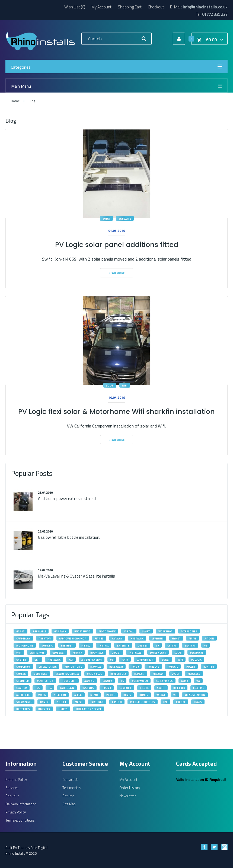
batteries (23, 709)
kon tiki (209, 667)
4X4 (71, 660)
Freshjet (67, 646)
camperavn (23, 667)
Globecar (58, 653)
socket (62, 702)
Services (12, 788)
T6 (122, 681)
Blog (32, 101)
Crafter (22, 688)
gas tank (60, 631)
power (191, 667)
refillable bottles (143, 702)
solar (106, 219)
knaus (198, 702)
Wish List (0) (75, 7)
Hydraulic (137, 639)
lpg (165, 702)
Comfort (125, 688)
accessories (189, 631)
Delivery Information (21, 804)
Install (104, 646)
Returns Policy (16, 780)
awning (89, 681)
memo (94, 695)
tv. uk (135, 667)
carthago (97, 702)
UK (157, 646)
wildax (161, 695)
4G (205, 646)
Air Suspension (92, 660)
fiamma (77, 653)
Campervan (37, 653)
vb (175, 695)
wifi (125, 386)
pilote (111, 695)
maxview (96, 667)
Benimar (190, 646)
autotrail (23, 695)
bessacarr (116, 667)
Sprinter (23, 681)
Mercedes (194, 674)
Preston (45, 639)
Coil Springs (165, 681)
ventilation (45, 681)
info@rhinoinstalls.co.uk (205, 7)
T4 (50, 688)
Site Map (69, 804)
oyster (21, 660)
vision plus (95, 674)
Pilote (144, 688)
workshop (165, 631)
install (129, 631)
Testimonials (72, 788)
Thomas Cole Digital (33, 848)
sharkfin (60, 695)
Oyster (143, 646)
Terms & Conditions (20, 820)
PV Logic (196, 660)
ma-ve (79, 702)
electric (199, 688)
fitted (99, 639)
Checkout (156, 7)
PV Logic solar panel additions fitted (117, 245)
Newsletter (128, 796)
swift (146, 631)
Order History (130, 788)
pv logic (173, 667)
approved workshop (73, 639)
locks (178, 653)
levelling (158, 639)
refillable (39, 631)
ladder (116, 653)
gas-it (20, 631)
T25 (38, 688)
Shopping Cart (130, 7)
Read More (117, 273)
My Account (101, 7)
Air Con (209, 639)
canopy (107, 681)
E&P (37, 660)
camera (21, 674)
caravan (117, 639)
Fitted (86, 646)
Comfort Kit (145, 660)
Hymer (176, 639)
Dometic (47, 646)
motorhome (107, 631)
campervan (23, 639)
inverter (44, 709)
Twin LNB (153, 667)
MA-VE (192, 639)
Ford (125, 660)
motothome (73, 667)
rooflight (69, 681)
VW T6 (42, 695)
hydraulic (54, 660)
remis (127, 695)
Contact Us (70, 780)
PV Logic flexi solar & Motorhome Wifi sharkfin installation (116, 412)
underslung (82, 631)
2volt (176, 674)
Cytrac (172, 646)
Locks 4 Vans (158, 653)
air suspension (195, 695)
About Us (12, 796)
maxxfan (158, 674)
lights (63, 709)
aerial (78, 695)
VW (198, 681)
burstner (41, 674)
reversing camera (67, 674)
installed (135, 653)
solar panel (24, 702)
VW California (48, 667)
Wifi (19, 653)
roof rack (97, 653)
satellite (125, 219)
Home (15, 101)
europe (181, 702)
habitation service (89, 709)
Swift (161, 688)
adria (185, 681)
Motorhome (25, 646)
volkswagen (140, 681)
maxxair (139, 674)
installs (88, 688)
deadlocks (197, 653)
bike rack (179, 688)
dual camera (118, 674)
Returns (68, 796)
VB (112, 660)
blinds (144, 695)
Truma (107, 688)
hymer (44, 702)
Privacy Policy (16, 812)
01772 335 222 (215, 14)
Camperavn (67, 688)
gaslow (117, 702)
